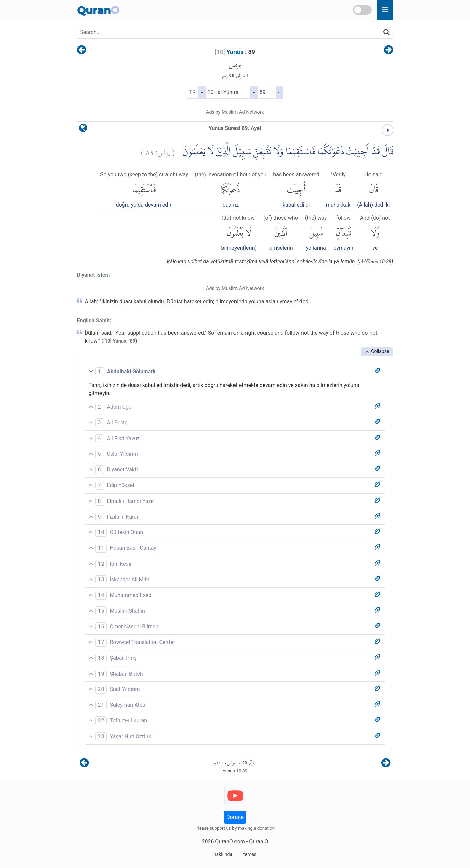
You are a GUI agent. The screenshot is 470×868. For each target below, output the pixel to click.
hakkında (223, 854)
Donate (235, 817)
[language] (83, 130)
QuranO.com (230, 841)
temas (250, 854)
